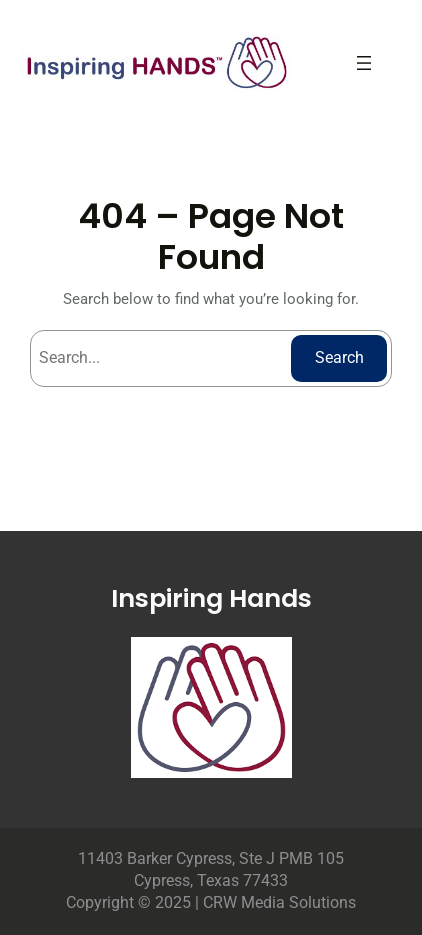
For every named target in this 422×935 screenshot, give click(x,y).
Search (339, 357)
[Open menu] (364, 63)
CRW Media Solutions (279, 902)
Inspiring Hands (211, 598)
